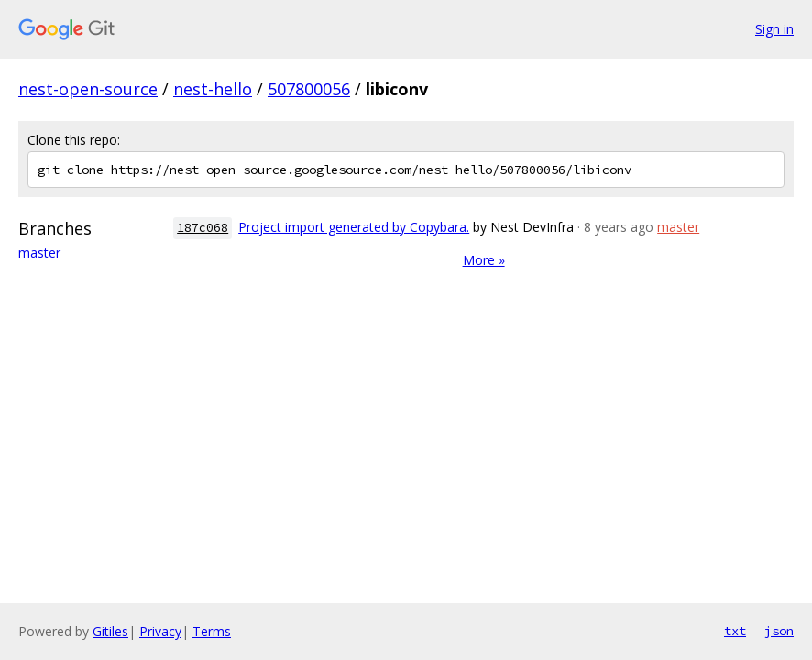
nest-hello (213, 89)
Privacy (160, 631)
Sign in (774, 29)
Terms (212, 631)
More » (484, 260)
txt (735, 631)
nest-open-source (88, 89)
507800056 (309, 89)
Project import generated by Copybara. (354, 227)
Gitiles (110, 631)
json (779, 631)
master (39, 253)
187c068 (203, 228)
